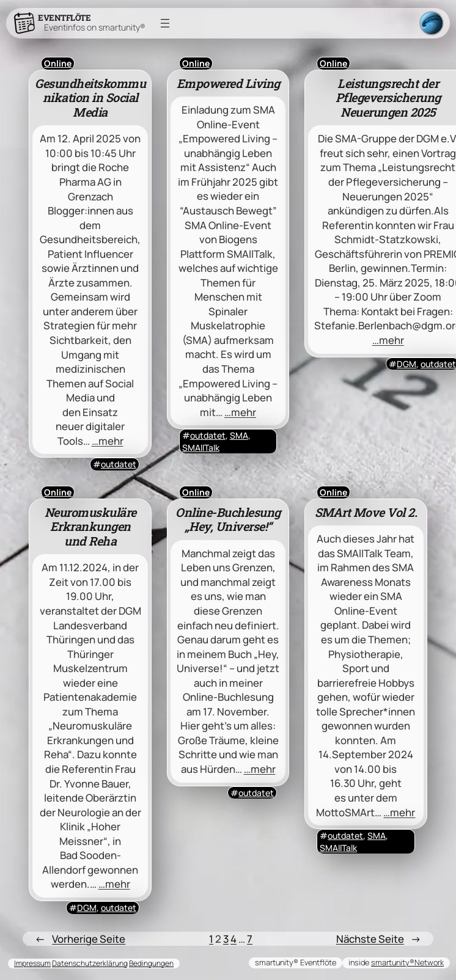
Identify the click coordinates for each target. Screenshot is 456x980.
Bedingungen (151, 963)
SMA (239, 435)
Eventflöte (64, 18)
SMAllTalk (201, 448)
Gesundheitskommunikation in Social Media (90, 98)
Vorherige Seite (80, 939)
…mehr (108, 441)
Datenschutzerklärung (90, 963)
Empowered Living (228, 84)
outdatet (119, 464)
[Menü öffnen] (165, 23)
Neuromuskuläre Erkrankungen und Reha (90, 527)
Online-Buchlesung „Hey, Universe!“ (228, 520)
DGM (406, 364)
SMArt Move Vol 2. (366, 513)
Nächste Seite (379, 939)
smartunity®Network (407, 962)
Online (58, 63)
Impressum (32, 963)
